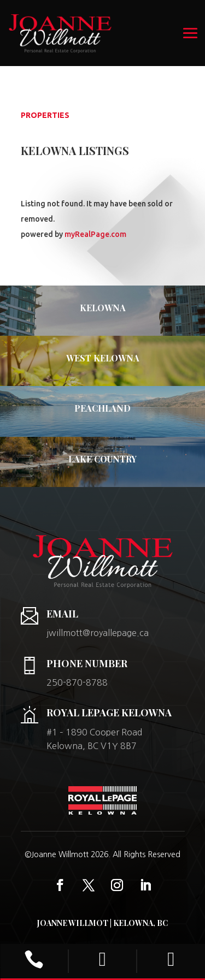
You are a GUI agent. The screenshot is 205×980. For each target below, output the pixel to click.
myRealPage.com (95, 234)
